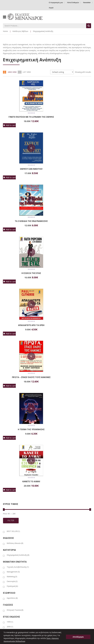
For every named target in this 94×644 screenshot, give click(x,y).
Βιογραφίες (53, 531)
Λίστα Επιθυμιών (73, 3)
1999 (10, 466)
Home (5, 31)
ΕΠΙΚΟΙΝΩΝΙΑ (52, 511)
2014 (10, 494)
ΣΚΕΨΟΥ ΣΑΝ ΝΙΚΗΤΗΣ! (70, 117)
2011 (10, 490)
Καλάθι (6, 626)
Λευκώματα (53, 550)
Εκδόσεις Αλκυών (15, 387)
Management (13, 415)
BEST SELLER (13, 375)
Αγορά (51, 8)
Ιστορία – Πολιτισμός (57, 546)
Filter (11, 364)
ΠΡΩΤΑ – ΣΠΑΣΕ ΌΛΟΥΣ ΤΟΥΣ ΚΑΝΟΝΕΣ (70, 273)
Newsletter (87, 3)
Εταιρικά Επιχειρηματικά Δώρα (15, 588)
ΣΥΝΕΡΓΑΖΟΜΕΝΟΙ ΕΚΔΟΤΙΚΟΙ (14, 511)
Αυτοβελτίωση (55, 528)
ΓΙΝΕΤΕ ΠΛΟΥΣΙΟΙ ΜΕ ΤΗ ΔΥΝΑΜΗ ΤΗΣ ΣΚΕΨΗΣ (24, 118)
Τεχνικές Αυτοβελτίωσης (18, 411)
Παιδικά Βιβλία (55, 561)
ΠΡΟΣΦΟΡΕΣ (36, 511)
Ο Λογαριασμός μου (56, 3)
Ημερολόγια (54, 543)
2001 (10, 475)
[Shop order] (62, 72)
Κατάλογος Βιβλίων (20, 31)
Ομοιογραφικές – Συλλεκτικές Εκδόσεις (65, 557)
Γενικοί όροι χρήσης (11, 610)
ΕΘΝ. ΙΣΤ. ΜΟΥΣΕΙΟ (65, 507)
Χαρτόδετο (12, 442)
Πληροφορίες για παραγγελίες (15, 596)
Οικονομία (12, 425)
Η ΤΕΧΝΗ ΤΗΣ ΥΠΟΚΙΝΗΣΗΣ (24, 325)
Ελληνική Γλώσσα (15, 454)
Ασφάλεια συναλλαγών (12, 603)
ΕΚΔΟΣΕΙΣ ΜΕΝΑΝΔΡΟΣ (23, 507)
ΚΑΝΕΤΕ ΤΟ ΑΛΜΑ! (70, 325)
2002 (10, 480)
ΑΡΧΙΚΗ (6, 507)
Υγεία (51, 565)
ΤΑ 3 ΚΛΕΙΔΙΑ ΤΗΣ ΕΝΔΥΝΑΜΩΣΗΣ (70, 169)
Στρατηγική (12, 430)
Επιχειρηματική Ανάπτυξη (18, 399)
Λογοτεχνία (53, 554)
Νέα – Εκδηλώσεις (10, 592)
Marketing (12, 420)
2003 (10, 485)
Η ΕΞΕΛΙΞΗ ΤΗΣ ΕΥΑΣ (24, 221)
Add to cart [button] (11, 127)
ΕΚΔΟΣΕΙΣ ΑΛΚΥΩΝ (45, 507)
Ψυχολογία (53, 568)
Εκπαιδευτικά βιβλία (57, 535)
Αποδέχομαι (78, 637)
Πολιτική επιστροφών (12, 599)
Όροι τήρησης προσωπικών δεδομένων (19, 607)
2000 (10, 470)
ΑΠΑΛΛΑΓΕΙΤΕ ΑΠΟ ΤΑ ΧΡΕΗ (24, 273)
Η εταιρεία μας (9, 585)
